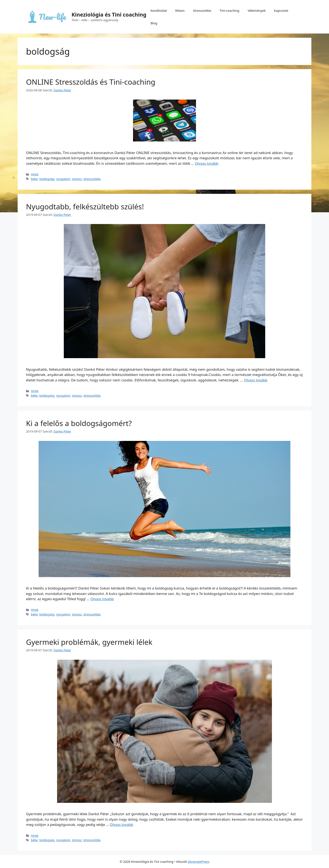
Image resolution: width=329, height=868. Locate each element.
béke (34, 179)
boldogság (47, 179)
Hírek (35, 174)
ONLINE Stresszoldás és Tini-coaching (91, 82)
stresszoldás (92, 179)
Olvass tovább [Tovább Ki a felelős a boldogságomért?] (102, 599)
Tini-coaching (230, 10)
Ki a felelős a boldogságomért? (79, 423)
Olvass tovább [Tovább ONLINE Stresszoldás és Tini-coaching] (207, 163)
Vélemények (257, 10)
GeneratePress (198, 862)
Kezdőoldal (159, 10)
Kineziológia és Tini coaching (109, 14)
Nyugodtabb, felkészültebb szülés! (85, 207)
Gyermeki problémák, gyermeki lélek (89, 642)
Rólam (180, 10)
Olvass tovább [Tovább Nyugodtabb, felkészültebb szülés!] (256, 380)
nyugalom (63, 179)
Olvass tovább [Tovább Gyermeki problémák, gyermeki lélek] (121, 825)
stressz (77, 179)
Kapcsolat (281, 10)
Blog (154, 23)
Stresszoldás (202, 10)
